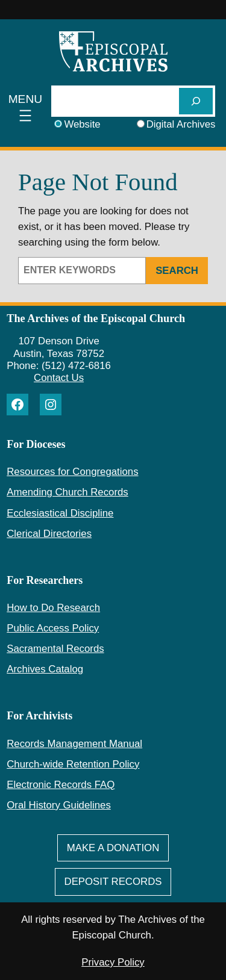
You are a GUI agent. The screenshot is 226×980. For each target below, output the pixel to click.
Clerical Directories (49, 534)
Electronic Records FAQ (61, 785)
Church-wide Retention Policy (73, 764)
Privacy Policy (113, 962)
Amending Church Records (67, 492)
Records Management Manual (74, 744)
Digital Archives (181, 124)
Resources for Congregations (72, 472)
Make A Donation (113, 848)
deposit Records (113, 882)
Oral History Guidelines (59, 805)
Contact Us (59, 378)
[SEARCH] (196, 101)
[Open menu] (26, 109)
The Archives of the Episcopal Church (96, 318)
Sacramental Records (55, 649)
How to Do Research (53, 608)
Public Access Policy (53, 628)
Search (177, 271)
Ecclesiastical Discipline (60, 513)
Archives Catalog (45, 669)
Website (82, 124)
